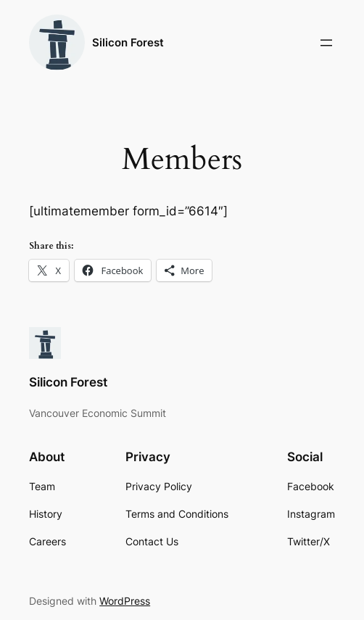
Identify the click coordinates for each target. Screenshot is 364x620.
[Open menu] (326, 43)
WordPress (125, 601)
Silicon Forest (128, 42)
